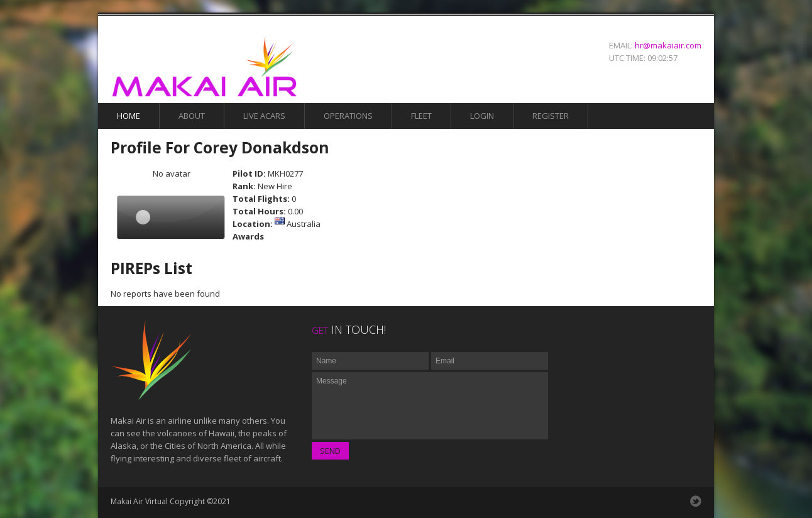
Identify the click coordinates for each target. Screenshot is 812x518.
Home (129, 116)
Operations (348, 116)
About (192, 116)
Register (551, 116)
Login (482, 116)
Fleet (421, 116)
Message (430, 406)
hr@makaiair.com (668, 45)
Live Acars (264, 116)
